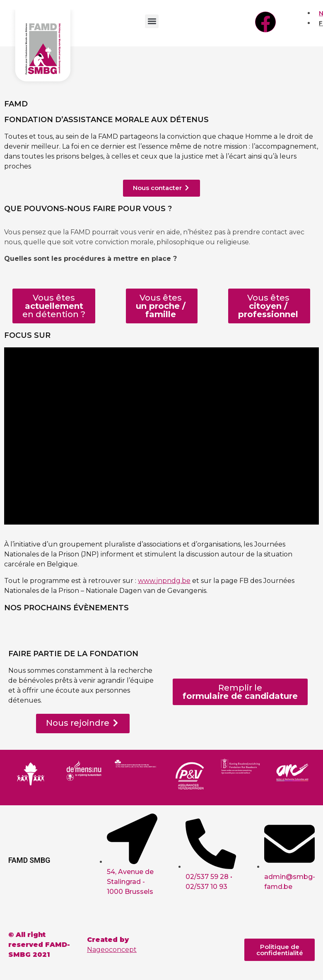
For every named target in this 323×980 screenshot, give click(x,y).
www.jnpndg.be (164, 581)
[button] (152, 21)
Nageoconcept (112, 950)
